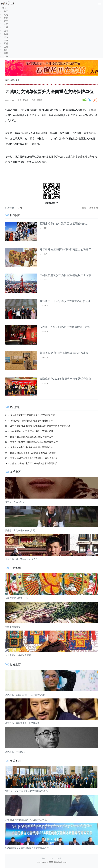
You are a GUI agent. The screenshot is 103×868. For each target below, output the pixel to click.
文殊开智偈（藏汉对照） (17, 598)
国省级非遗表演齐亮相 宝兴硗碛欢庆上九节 (65, 275)
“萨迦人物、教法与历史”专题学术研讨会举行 (31, 421)
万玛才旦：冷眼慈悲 (15, 752)
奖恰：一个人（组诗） (16, 502)
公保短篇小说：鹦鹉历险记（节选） (22, 559)
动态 (12, 80)
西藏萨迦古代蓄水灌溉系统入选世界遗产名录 (32, 437)
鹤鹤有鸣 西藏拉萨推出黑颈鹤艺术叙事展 (64, 353)
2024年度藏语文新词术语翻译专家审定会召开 (27, 848)
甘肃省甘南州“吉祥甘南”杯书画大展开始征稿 (31, 447)
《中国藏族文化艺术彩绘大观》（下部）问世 (32, 431)
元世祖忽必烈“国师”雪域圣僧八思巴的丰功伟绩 (32, 415)
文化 (17, 80)
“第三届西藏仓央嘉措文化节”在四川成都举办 (26, 791)
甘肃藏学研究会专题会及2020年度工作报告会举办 (34, 458)
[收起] (99, 3)
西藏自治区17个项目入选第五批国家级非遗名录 (33, 453)
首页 (7, 80)
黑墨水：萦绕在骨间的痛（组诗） (21, 530)
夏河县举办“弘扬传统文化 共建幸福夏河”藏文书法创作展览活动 (40, 426)
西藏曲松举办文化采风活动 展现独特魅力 (64, 224)
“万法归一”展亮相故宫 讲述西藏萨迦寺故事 (65, 327)
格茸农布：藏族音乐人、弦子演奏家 (22, 723)
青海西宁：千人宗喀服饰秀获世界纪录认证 (65, 301)
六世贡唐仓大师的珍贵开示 (18, 655)
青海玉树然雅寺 (13, 627)
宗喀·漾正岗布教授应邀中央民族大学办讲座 (26, 820)
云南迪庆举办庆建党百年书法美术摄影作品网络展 (34, 463)
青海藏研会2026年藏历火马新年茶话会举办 (65, 379)
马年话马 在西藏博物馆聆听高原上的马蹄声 (65, 249)
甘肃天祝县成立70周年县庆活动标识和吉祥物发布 (34, 442)
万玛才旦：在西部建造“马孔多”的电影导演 (25, 695)
